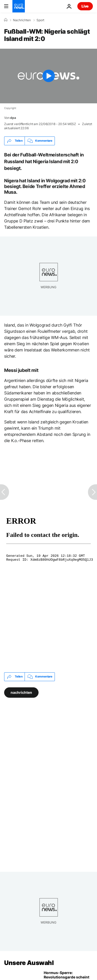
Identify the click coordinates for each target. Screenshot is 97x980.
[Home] (6, 20)
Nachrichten (22, 20)
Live (85, 6)
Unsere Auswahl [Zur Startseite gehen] (29, 963)
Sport (40, 20)
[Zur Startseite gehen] (19, 6)
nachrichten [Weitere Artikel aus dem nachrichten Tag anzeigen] (21, 692)
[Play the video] (48, 76)
